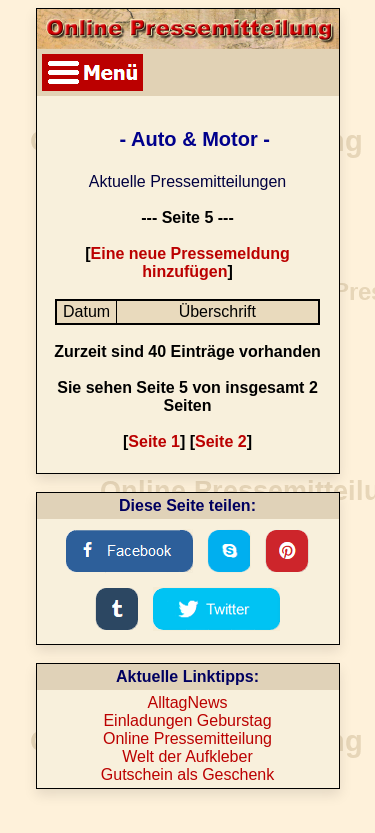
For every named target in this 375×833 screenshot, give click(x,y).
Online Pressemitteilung (187, 738)
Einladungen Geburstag (187, 720)
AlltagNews (187, 702)
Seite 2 (221, 441)
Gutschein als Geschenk (187, 774)
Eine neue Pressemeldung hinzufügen (190, 262)
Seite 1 (154, 441)
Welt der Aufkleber (187, 756)
